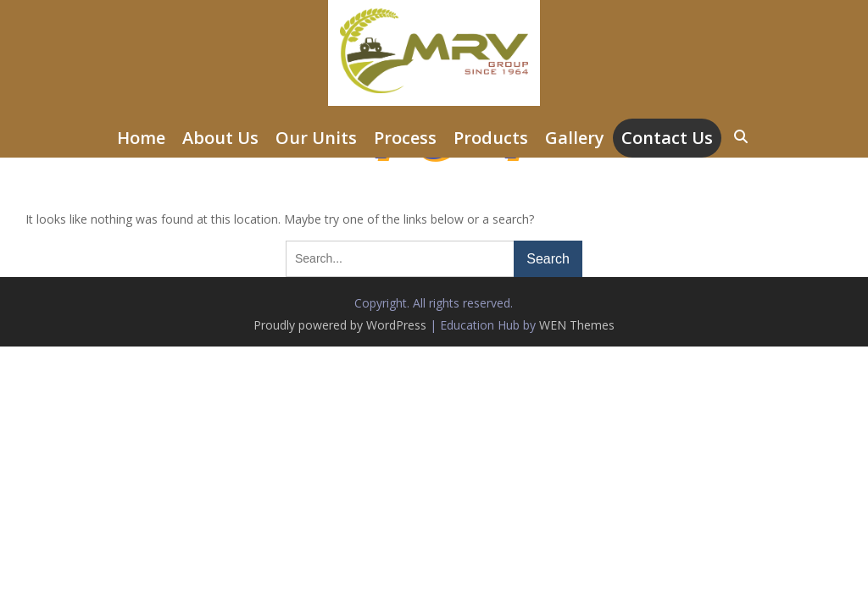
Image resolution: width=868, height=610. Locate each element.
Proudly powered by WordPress (340, 325)
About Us (220, 138)
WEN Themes (577, 325)
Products (491, 138)
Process (405, 138)
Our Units (316, 138)
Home (141, 138)
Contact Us (667, 138)
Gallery (575, 138)
